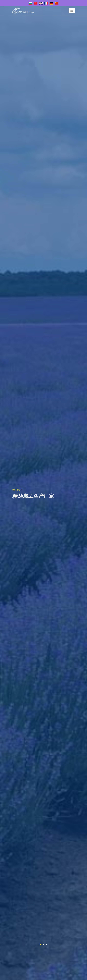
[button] (41, 945)
